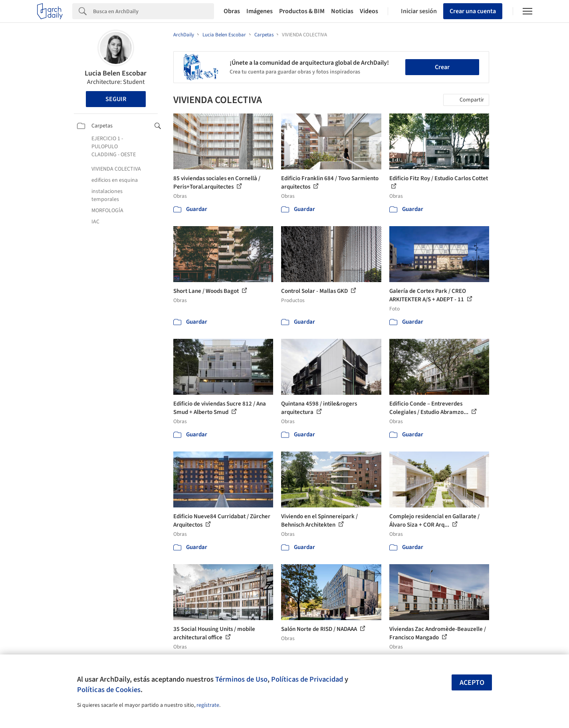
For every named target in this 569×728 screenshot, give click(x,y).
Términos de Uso (241, 679)
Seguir (116, 99)
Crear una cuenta (473, 11)
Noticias (342, 11)
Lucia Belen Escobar (116, 73)
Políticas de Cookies (109, 690)
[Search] (154, 11)
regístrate (208, 705)
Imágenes (260, 11)
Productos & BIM (302, 11)
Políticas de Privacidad (307, 679)
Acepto (472, 683)
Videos (369, 11)
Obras (232, 11)
